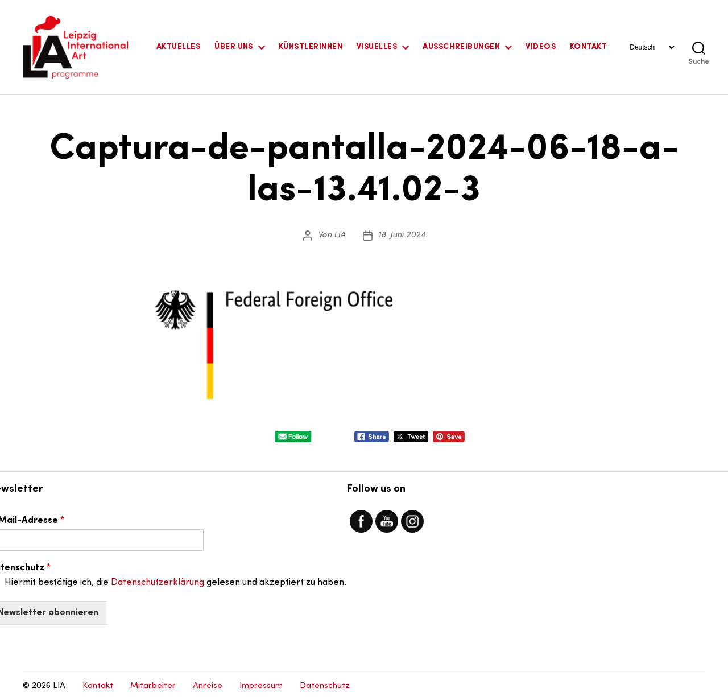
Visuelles (377, 47)
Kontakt (588, 47)
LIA (340, 235)
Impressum (261, 686)
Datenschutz (325, 686)
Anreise (208, 686)
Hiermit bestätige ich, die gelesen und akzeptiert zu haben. (175, 583)
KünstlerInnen (311, 47)
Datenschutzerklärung (158, 583)
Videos (541, 47)
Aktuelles (178, 47)
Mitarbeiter (153, 686)
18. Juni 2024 (402, 235)
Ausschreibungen (461, 47)
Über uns (234, 47)
